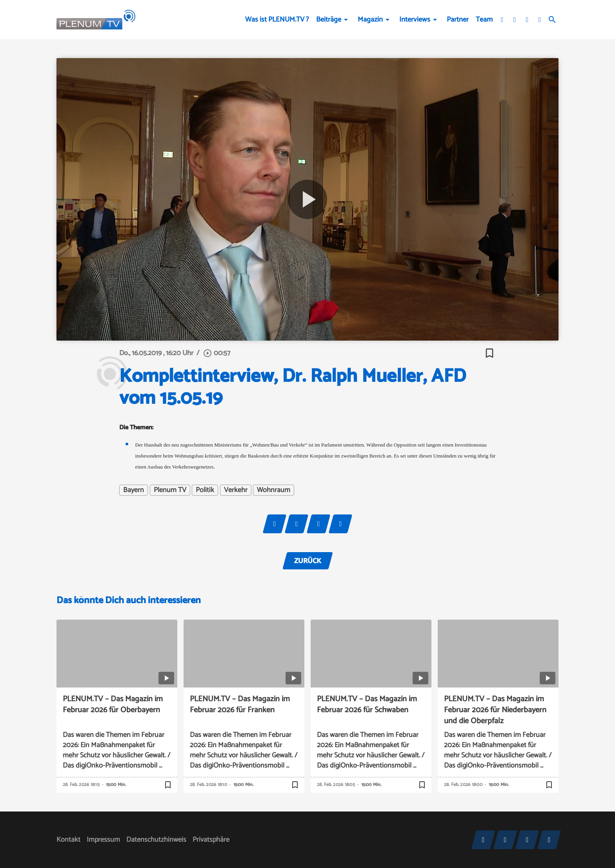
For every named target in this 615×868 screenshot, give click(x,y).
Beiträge (329, 20)
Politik (205, 490)
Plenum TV (170, 490)
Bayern (134, 490)
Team (484, 20)
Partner (458, 20)
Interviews (415, 20)
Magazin (370, 20)
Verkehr (236, 490)
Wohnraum (274, 490)
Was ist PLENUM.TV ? (277, 20)
